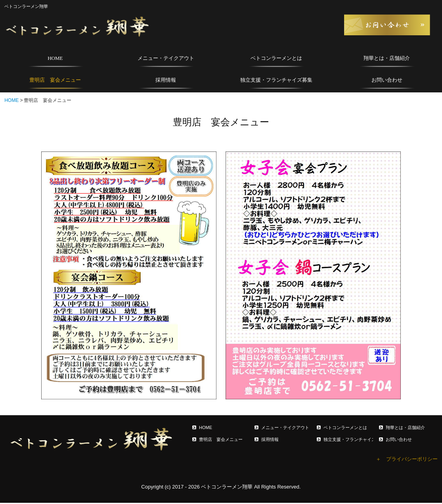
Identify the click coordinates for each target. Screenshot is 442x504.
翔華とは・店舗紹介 (387, 58)
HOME (55, 58)
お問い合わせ (387, 80)
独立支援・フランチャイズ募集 (276, 80)
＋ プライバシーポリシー (407, 459)
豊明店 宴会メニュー (55, 80)
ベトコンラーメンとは (276, 58)
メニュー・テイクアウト (166, 58)
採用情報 (166, 80)
